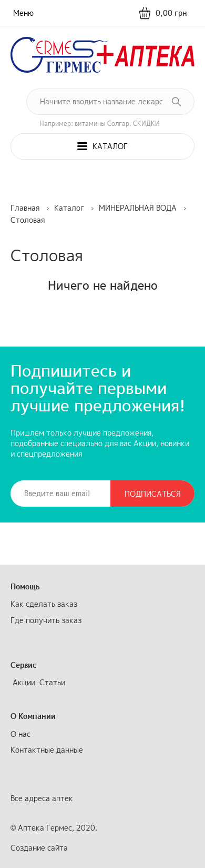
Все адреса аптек (42, 798)
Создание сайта (39, 848)
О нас (20, 734)
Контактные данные (47, 750)
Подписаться (153, 494)
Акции (24, 682)
